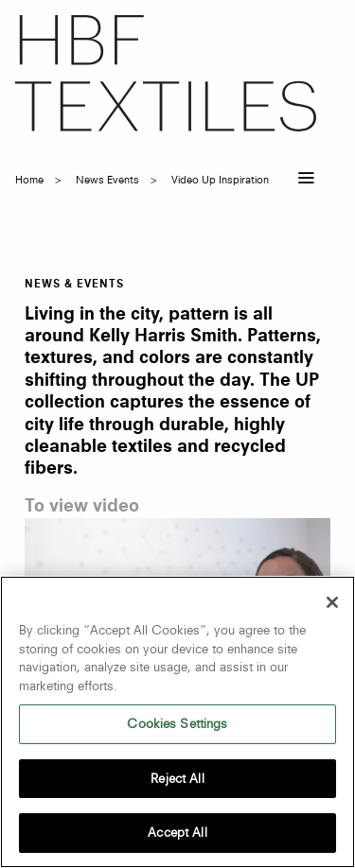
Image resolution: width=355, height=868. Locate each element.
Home (29, 180)
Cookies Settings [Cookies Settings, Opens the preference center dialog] (177, 723)
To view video (82, 507)
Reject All (177, 778)
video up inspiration (220, 180)
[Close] (332, 602)
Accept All (177, 832)
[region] (177, 722)
